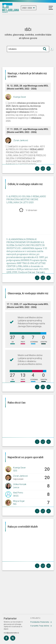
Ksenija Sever (20, 97)
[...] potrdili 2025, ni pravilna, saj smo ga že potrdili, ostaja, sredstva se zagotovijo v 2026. (25, 112)
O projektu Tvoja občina (40, 626)
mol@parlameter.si (11, 633)
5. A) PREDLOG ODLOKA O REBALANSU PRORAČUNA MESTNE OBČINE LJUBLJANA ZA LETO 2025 (26, 199)
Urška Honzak (20, 484)
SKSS (16, 496)
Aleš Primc (18, 493)
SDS (15, 471)
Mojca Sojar (19, 501)
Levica (16, 487)
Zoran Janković (21, 140)
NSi (15, 504)
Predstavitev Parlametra (40, 622)
